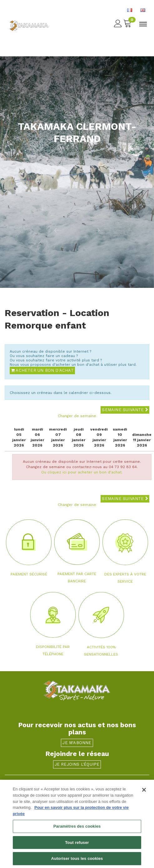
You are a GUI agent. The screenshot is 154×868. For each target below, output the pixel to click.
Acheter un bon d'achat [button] (42, 370)
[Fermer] (144, 792)
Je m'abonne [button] (77, 743)
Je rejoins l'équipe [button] (77, 764)
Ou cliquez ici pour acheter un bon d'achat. (82, 472)
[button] (39, 230)
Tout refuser (77, 845)
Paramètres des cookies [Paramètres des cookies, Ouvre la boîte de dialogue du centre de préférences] (77, 828)
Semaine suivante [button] (125, 410)
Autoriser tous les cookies (77, 861)
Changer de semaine (77, 416)
